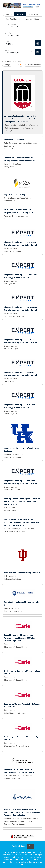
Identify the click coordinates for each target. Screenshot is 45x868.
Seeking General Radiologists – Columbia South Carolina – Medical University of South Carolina (22, 501)
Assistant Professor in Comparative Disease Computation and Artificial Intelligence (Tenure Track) (20, 119)
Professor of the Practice (15, 140)
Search (9, 14)
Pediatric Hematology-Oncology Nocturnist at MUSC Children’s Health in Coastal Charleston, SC (21, 522)
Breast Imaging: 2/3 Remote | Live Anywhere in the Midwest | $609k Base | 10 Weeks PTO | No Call (22, 638)
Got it (31, 846)
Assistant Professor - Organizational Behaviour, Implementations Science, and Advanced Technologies (22, 812)
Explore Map (34, 14)
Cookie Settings (19, 846)
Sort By (6, 65)
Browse (20, 14)
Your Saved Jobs (32, 19)
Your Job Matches (13, 19)
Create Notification (33, 65)
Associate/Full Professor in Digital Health (22, 573)
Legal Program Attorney (15, 194)
